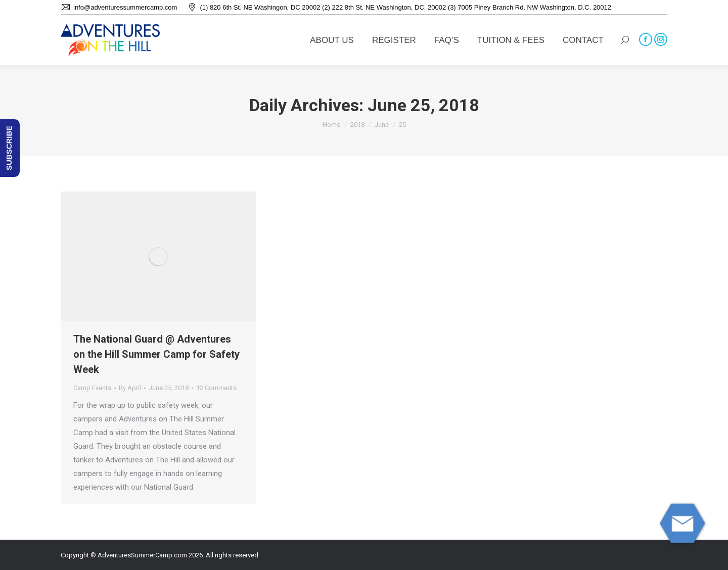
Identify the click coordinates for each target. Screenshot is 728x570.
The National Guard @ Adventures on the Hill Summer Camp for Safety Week (156, 354)
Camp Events (92, 388)
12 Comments (216, 388)
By (130, 388)
